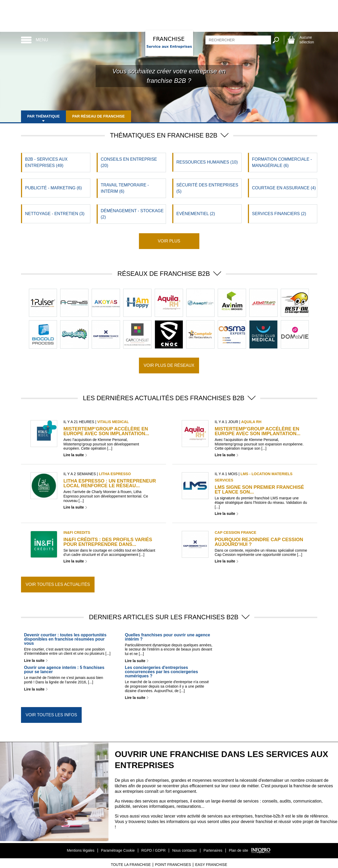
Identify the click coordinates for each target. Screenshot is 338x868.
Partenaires (213, 850)
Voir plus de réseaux (169, 365)
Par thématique (44, 116)
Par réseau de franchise (98, 116)
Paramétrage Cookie (118, 850)
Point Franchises (173, 865)
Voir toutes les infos (51, 715)
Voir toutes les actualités (58, 584)
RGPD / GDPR (154, 850)
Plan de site (239, 850)
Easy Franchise (211, 865)
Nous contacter (185, 850)
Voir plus (169, 241)
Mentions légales (80, 850)
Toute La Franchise (131, 865)
